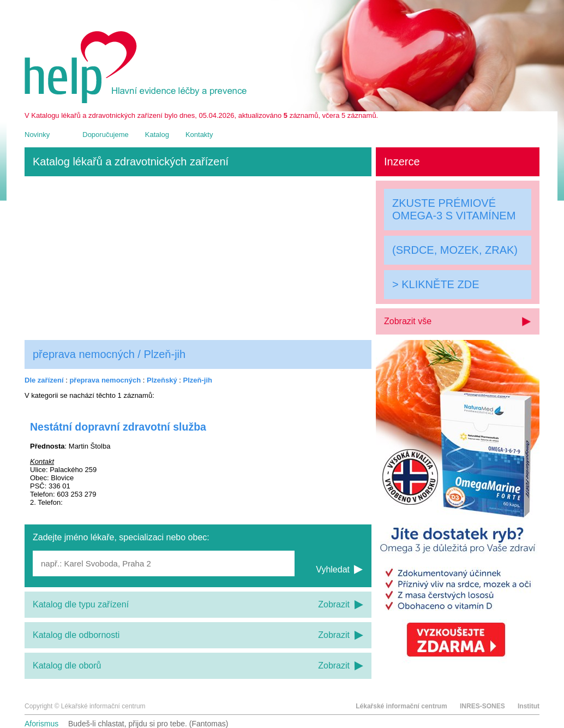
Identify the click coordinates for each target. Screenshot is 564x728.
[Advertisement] (198, 258)
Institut (529, 706)
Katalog (157, 135)
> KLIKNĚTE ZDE (436, 284)
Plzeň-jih (198, 380)
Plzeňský (162, 380)
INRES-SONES (482, 706)
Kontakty (199, 135)
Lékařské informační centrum (401, 706)
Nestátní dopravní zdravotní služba (118, 427)
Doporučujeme (106, 135)
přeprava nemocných (105, 380)
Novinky (37, 135)
